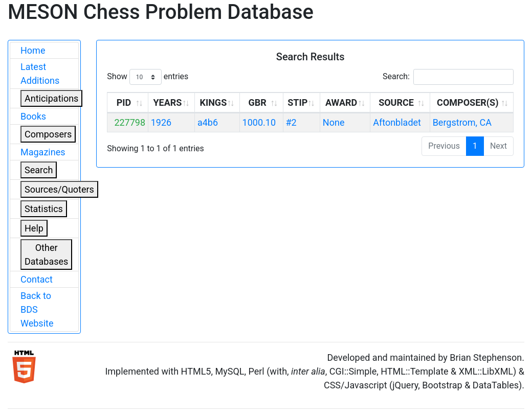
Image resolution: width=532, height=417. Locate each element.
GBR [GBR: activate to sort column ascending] (257, 102)
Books (33, 116)
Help (34, 228)
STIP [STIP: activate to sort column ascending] (297, 102)
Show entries (148, 77)
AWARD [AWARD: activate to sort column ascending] (341, 102)
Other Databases (46, 254)
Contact (37, 279)
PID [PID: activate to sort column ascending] (124, 102)
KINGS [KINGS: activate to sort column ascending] (213, 102)
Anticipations (51, 98)
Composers (48, 134)
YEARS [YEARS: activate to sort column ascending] (167, 102)
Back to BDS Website (37, 309)
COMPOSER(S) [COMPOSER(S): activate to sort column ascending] (468, 102)
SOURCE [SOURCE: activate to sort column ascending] (396, 102)
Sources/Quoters (59, 189)
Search (39, 170)
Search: (448, 77)
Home (33, 50)
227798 (130, 122)
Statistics (44, 209)
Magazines (43, 152)
